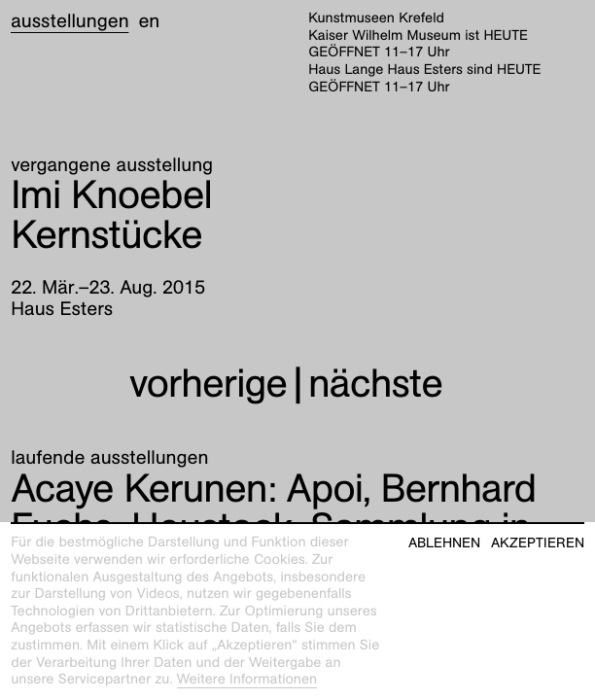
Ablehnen (444, 543)
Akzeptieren (538, 543)
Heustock (273, 508)
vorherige (208, 384)
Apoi (187, 489)
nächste (375, 384)
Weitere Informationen (247, 680)
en (149, 21)
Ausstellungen (70, 21)
